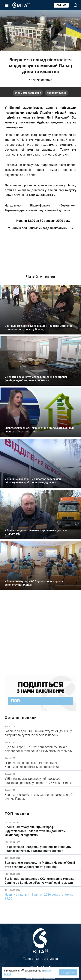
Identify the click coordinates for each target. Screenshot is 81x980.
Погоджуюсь (68, 972)
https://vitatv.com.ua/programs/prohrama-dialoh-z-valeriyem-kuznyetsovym (40, 249)
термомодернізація (29, 93)
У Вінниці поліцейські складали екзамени (38, 228)
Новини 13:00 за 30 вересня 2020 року (43, 221)
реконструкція (57, 93)
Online (61, 5)
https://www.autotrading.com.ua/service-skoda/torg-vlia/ (40, 635)
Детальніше (40, 731)
